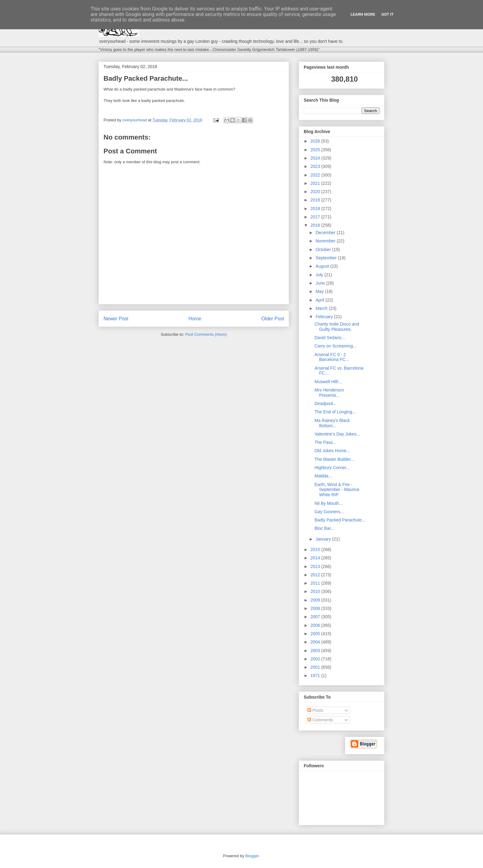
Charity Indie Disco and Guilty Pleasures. (337, 327)
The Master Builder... (334, 459)
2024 (316, 158)
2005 (316, 634)
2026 (316, 141)
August (323, 266)
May (320, 291)
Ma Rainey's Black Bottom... (332, 423)
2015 (316, 550)
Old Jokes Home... (332, 451)
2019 (316, 200)
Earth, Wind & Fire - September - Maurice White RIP (337, 490)
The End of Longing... (335, 412)
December (326, 233)
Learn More (363, 14)
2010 (316, 591)
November (326, 241)
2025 (316, 150)
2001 (316, 667)
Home (195, 319)
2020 (316, 192)
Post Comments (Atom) (206, 334)
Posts (315, 710)
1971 (316, 675)
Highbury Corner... (332, 468)
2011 (316, 583)
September (327, 258)
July (320, 275)
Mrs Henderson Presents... (329, 393)
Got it (388, 14)
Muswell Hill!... (328, 382)
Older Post (273, 319)
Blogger (252, 856)
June (321, 283)
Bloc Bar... (324, 528)
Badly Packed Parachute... (340, 520)
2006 (316, 625)
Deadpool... (326, 404)
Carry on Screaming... (335, 346)
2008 (316, 608)
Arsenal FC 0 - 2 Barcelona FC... (332, 357)
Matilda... (323, 476)
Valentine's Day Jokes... (337, 434)
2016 (316, 225)
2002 (316, 659)
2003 (316, 651)
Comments (320, 720)
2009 (316, 600)
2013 (316, 566)
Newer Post (116, 319)
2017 (316, 217)
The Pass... (325, 442)
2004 (316, 642)
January (324, 539)
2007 (316, 617)
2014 (316, 558)
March (322, 308)
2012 (316, 575)
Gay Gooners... (329, 512)
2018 (316, 209)
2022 (316, 175)
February (325, 317)
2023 (316, 166)
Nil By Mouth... (329, 503)
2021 (316, 183)
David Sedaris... (330, 338)
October (324, 249)
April (320, 300)
